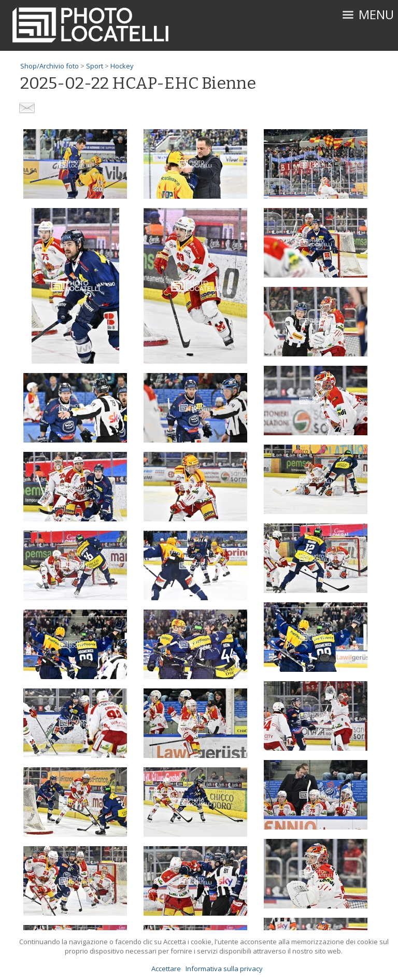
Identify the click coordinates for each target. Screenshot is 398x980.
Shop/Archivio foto (49, 66)
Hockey (122, 66)
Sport (95, 66)
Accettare (166, 969)
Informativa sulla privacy (224, 969)
